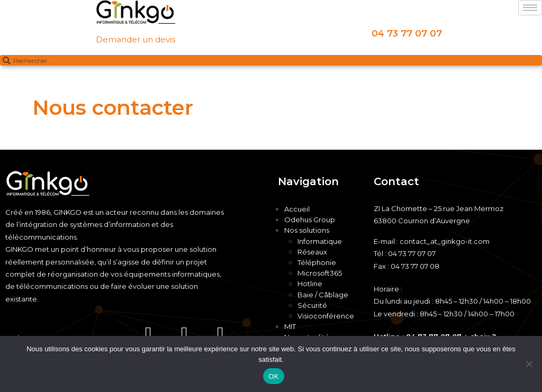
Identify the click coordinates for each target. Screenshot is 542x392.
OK (273, 376)
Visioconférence (326, 316)
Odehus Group (310, 220)
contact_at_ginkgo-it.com (445, 241)
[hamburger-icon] (530, 8)
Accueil (297, 209)
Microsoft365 (320, 273)
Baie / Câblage (323, 295)
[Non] (529, 364)
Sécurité (312, 305)
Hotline (310, 284)
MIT (290, 326)
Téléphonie (317, 262)
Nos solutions (307, 230)
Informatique (320, 241)
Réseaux (312, 252)
